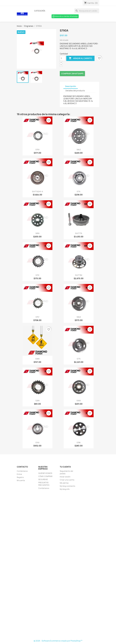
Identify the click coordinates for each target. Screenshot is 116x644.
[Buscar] (87, 11)
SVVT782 (79, 275)
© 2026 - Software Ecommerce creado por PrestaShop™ (58, 641)
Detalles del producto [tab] (75, 91)
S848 (79, 317)
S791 (37, 275)
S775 (79, 359)
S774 (79, 192)
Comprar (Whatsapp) (72, 74)
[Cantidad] (63, 58)
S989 (37, 359)
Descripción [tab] (71, 86)
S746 (37, 443)
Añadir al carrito (80, 58)
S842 (79, 150)
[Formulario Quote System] (58, 565)
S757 (37, 317)
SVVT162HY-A (37, 192)
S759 (37, 150)
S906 (79, 401)
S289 (37, 401)
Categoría (40, 11)
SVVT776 (79, 233)
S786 (79, 443)
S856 (37, 233)
